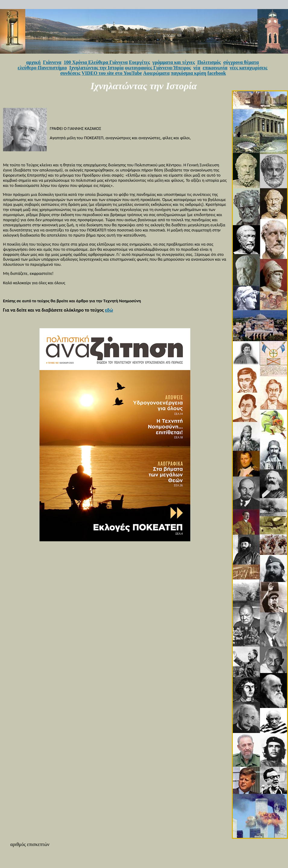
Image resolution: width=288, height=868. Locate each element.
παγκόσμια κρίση (188, 73)
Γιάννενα (52, 62)
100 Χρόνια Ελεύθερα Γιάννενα (96, 62)
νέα (197, 68)
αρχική (33, 62)
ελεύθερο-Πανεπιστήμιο (42, 68)
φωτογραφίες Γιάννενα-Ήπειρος (158, 68)
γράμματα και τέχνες (174, 62)
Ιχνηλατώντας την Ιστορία (97, 68)
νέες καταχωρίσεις (249, 68)
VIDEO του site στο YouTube (112, 73)
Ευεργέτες (140, 62)
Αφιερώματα (156, 73)
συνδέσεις (70, 73)
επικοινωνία (215, 68)
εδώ (109, 310)
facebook (217, 73)
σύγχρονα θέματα (241, 62)
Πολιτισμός (209, 62)
